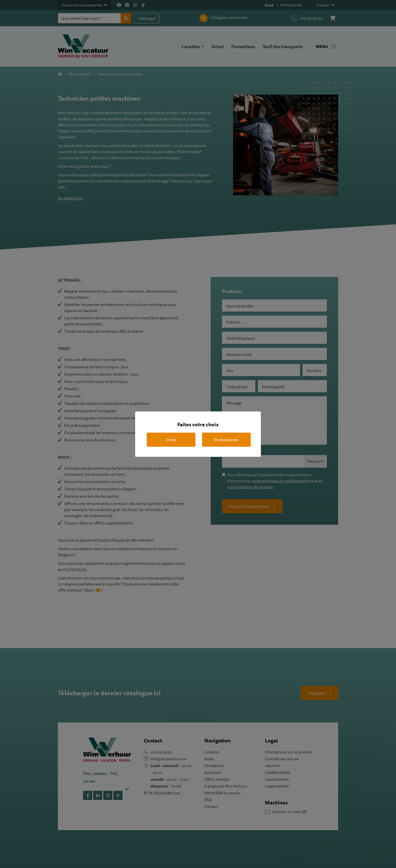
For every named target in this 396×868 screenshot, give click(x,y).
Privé (171, 440)
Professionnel (226, 440)
